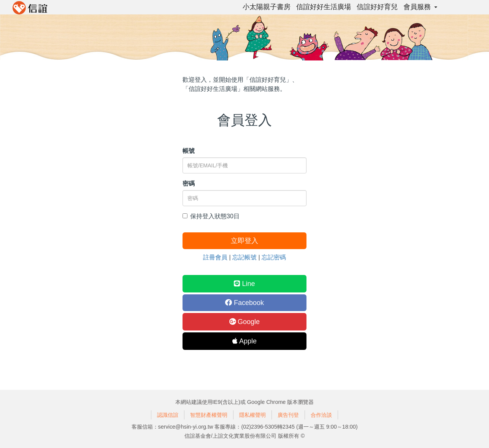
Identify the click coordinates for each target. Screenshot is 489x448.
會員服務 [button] (420, 7)
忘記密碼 (274, 257)
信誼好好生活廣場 (324, 7)
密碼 (189, 183)
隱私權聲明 (252, 415)
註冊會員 (215, 257)
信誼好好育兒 (377, 7)
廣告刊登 (288, 415)
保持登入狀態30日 (211, 216)
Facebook (244, 303)
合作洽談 (321, 415)
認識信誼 (168, 415)
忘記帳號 (244, 257)
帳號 (189, 151)
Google (244, 322)
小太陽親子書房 (267, 7)
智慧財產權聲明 (209, 415)
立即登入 (244, 241)
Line (244, 284)
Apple (244, 341)
